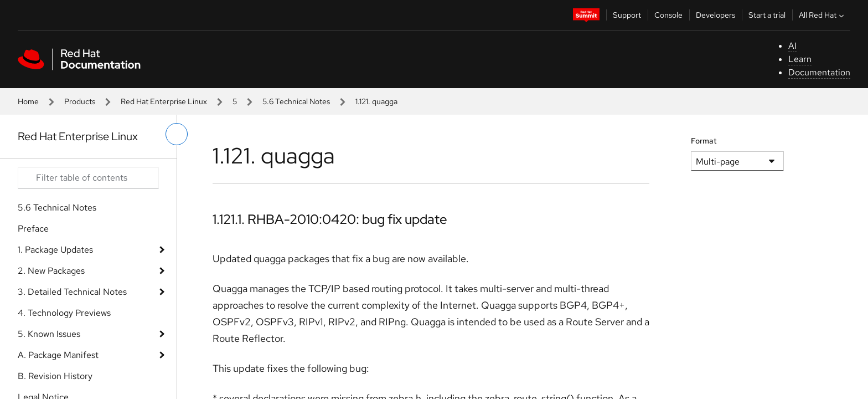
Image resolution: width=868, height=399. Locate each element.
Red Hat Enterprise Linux (164, 101)
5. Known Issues (49, 334)
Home (28, 101)
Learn (800, 59)
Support (627, 15)
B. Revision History (55, 376)
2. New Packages (51, 271)
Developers (715, 15)
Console (668, 15)
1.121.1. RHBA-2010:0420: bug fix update (330, 219)
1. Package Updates (55, 250)
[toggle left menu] (177, 134)
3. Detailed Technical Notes (72, 292)
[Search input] (88, 178)
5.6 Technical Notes (296, 101)
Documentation (819, 72)
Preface (33, 229)
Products (80, 101)
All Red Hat (823, 15)
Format (704, 141)
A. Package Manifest (58, 355)
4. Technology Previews (64, 313)
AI (792, 46)
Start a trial (767, 15)
